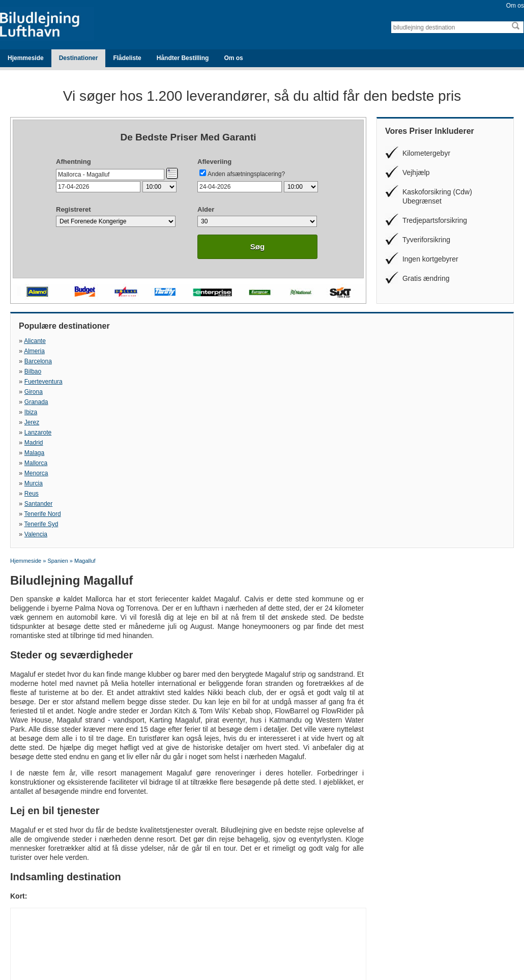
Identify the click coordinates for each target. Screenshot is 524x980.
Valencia (391, 382)
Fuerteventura (43, 351)
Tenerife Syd (279, 382)
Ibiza (386, 351)
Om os (515, 6)
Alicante (35, 341)
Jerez (32, 361)
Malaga (390, 361)
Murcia (271, 371)
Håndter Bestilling (183, 58)
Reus (387, 371)
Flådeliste (127, 58)
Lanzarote (156, 361)
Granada (273, 351)
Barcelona (275, 341)
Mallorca (36, 371)
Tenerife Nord (161, 382)
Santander (38, 382)
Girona (152, 351)
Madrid (271, 361)
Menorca (155, 371)
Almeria (153, 341)
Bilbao (388, 341)
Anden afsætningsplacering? (246, 174)
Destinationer (79, 58)
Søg (257, 247)
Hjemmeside (26, 58)
